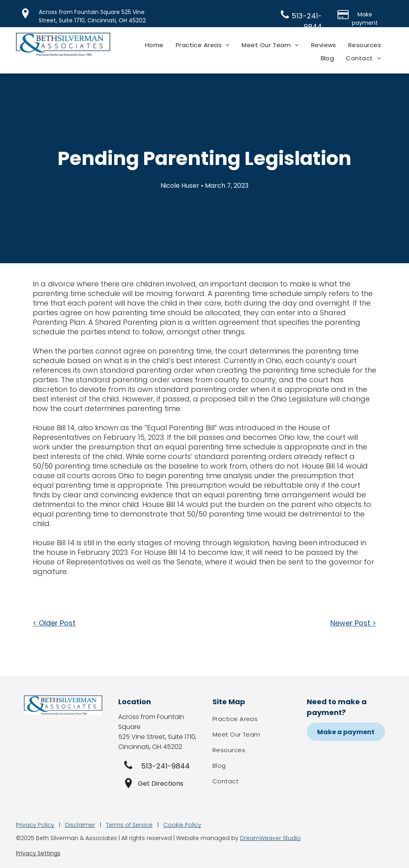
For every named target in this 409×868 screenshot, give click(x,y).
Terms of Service (129, 825)
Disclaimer (80, 825)
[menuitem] (154, 45)
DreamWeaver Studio (270, 838)
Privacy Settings (38, 853)
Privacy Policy (35, 825)
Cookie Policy (182, 825)
